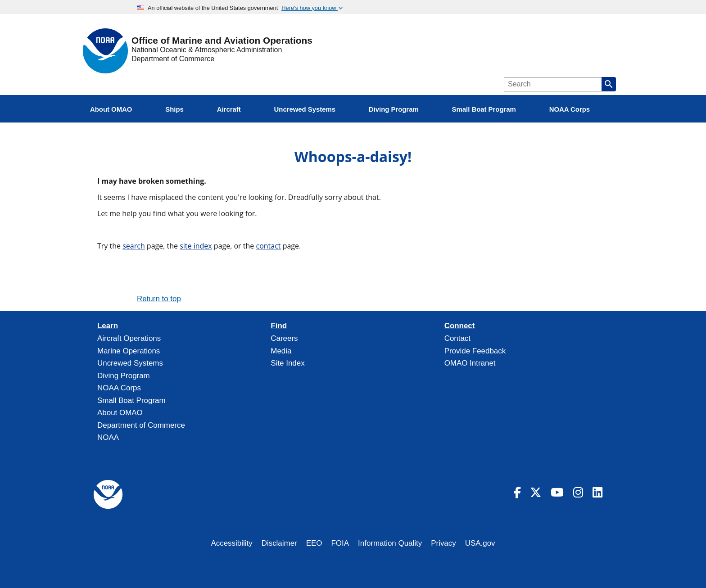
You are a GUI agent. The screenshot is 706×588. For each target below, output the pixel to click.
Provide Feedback (475, 351)
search (134, 246)
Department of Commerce (173, 59)
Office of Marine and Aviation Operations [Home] (222, 41)
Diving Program (124, 376)
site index (196, 246)
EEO (314, 543)
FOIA (340, 543)
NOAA (108, 437)
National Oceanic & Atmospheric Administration (207, 50)
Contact (457, 338)
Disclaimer (279, 543)
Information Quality (390, 543)
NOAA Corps (119, 388)
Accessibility (231, 543)
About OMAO (120, 413)
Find (279, 326)
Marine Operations (129, 351)
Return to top (159, 299)
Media (281, 351)
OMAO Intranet (470, 363)
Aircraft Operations (129, 338)
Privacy (444, 543)
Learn (108, 326)
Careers (284, 338)
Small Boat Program (131, 400)
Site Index (287, 363)
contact (268, 246)
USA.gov (480, 543)
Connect (460, 326)
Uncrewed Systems (130, 363)
